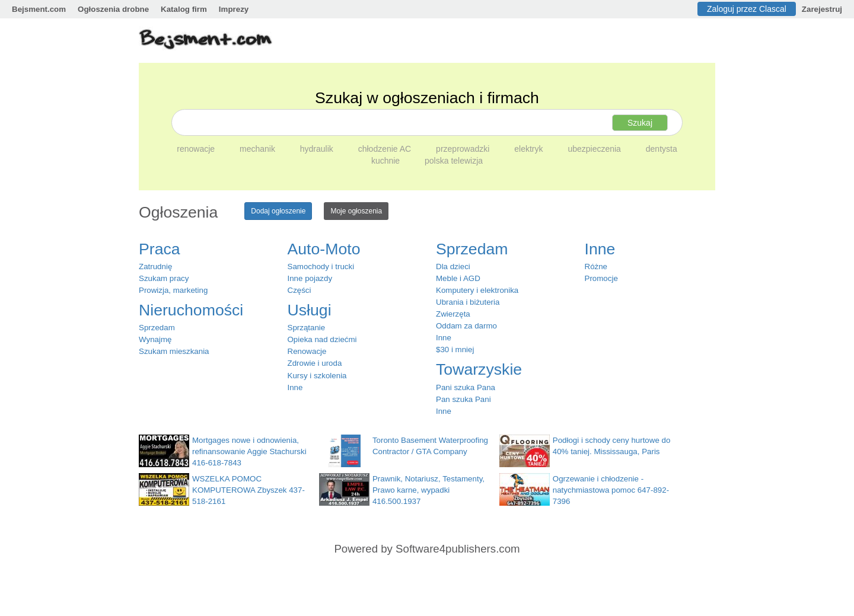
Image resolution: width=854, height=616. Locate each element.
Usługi (310, 310)
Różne (596, 266)
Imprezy (234, 9)
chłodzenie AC (386, 149)
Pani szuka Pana (466, 387)
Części (299, 290)
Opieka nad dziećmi (322, 339)
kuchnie (387, 161)
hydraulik (318, 149)
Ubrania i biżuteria (468, 302)
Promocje (601, 278)
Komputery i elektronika (477, 290)
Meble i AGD (458, 278)
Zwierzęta (453, 314)
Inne (295, 387)
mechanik (259, 149)
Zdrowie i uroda (315, 363)
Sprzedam (157, 328)
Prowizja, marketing (173, 290)
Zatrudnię (155, 266)
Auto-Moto (324, 249)
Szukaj (640, 123)
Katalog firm (184, 9)
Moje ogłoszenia (356, 211)
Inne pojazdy (310, 278)
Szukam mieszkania (174, 351)
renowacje (197, 149)
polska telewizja (454, 161)
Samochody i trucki (321, 266)
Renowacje (307, 351)
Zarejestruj (822, 9)
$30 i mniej (455, 350)
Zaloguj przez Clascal (747, 9)
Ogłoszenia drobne (113, 9)
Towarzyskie (479, 369)
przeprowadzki (464, 149)
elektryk (530, 149)
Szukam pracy (164, 278)
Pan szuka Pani (463, 399)
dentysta (662, 149)
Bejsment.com (39, 9)
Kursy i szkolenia (317, 376)
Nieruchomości (191, 310)
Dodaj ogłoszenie (278, 211)
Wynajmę (155, 339)
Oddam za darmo (466, 326)
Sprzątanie (307, 328)
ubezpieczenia (595, 149)
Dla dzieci (453, 266)
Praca (160, 249)
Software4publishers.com (458, 549)
